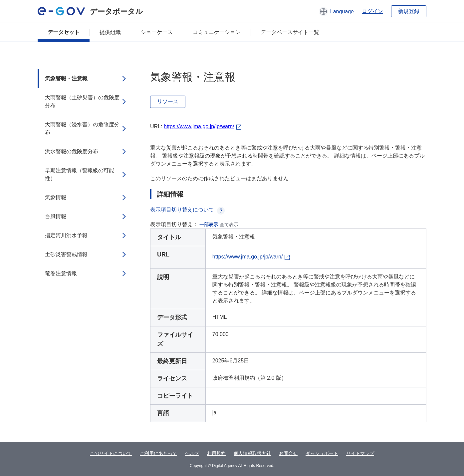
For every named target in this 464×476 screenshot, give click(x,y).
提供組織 (110, 32)
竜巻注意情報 (61, 273)
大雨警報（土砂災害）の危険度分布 (82, 101)
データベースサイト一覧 (290, 32)
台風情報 (56, 216)
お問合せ (288, 453)
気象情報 (56, 197)
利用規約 (216, 453)
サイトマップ (360, 453)
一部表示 (209, 225)
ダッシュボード (322, 453)
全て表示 (229, 225)
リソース (168, 101)
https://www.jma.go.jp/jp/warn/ (199, 126)
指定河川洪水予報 (66, 235)
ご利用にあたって (158, 453)
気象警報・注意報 (66, 78)
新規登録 (409, 11)
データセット (64, 32)
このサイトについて (111, 453)
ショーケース (157, 32)
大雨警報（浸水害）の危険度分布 (82, 128)
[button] (336, 11)
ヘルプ (192, 453)
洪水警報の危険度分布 (72, 151)
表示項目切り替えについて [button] (187, 210)
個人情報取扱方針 (252, 453)
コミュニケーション (217, 32)
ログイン (372, 11)
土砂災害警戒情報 (66, 254)
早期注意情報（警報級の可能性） (80, 174)
